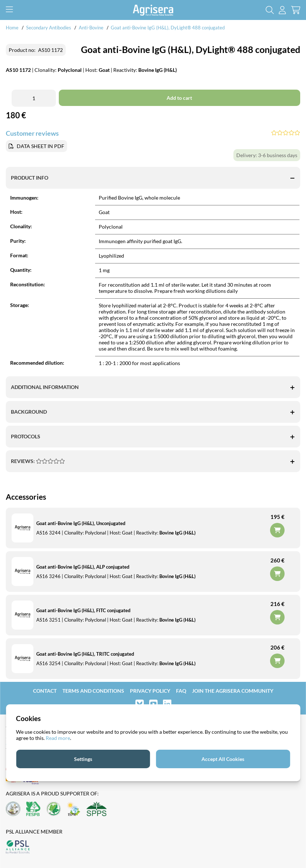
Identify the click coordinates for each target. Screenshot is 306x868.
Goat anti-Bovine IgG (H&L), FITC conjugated (83, 610)
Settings (83, 759)
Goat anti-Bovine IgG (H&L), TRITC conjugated (85, 654)
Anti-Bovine (92, 28)
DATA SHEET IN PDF (40, 146)
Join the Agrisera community (233, 691)
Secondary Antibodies (49, 28)
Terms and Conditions (93, 691)
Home (12, 28)
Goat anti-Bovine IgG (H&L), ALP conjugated (83, 567)
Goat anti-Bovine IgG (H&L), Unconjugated (81, 523)
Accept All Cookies (223, 759)
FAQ (181, 691)
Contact (45, 691)
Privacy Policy (150, 691)
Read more (58, 738)
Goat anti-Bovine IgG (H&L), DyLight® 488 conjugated (168, 28)
